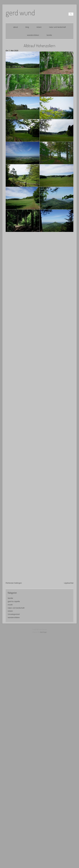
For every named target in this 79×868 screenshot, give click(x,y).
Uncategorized (14, 596)
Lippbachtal (69, 565)
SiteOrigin (43, 614)
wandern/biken (33, 35)
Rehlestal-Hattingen (14, 565)
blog (27, 27)
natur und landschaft (57, 27)
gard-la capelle (14, 583)
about (16, 27)
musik (10, 586)
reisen (39, 27)
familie (49, 35)
